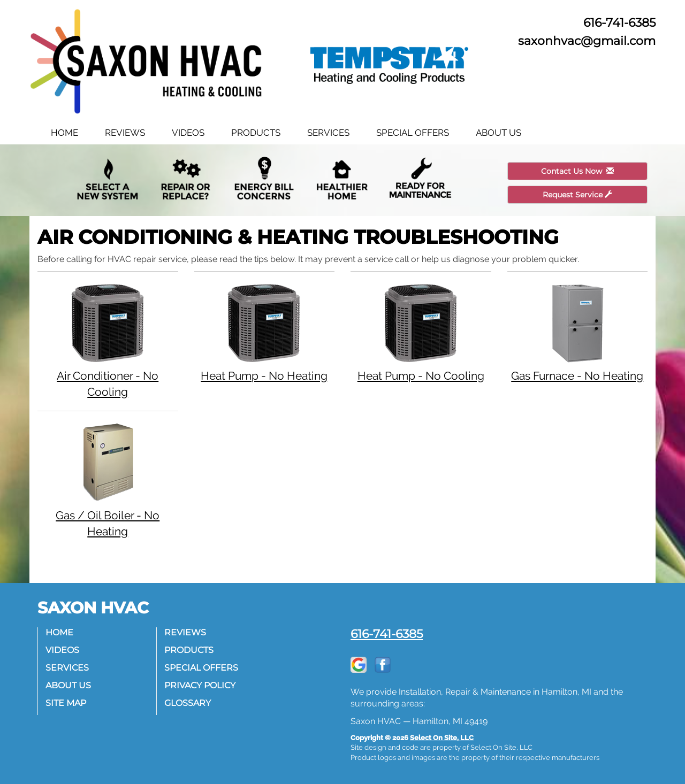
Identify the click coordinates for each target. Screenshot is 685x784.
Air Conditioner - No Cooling (108, 340)
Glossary (188, 703)
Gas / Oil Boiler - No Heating (108, 480)
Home (64, 133)
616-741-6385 (387, 634)
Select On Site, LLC (442, 738)
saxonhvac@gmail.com (587, 41)
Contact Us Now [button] (577, 171)
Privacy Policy (200, 685)
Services (328, 133)
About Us (498, 133)
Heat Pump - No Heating (265, 332)
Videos (188, 133)
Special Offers (413, 133)
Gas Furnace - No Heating (578, 332)
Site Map (66, 703)
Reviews (125, 133)
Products (256, 133)
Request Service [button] (577, 195)
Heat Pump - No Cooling (421, 332)
